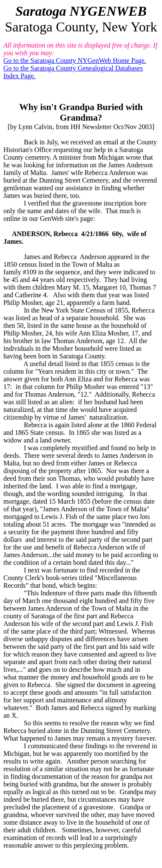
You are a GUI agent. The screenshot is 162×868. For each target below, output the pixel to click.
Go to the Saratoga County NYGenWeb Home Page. (75, 61)
